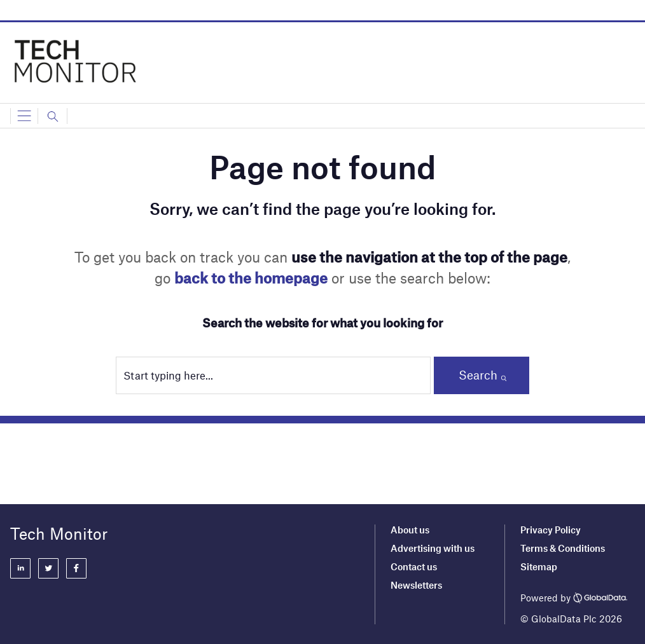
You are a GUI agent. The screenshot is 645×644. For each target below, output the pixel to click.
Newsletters (416, 585)
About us (410, 530)
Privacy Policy (551, 530)
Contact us (414, 566)
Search (478, 375)
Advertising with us (433, 548)
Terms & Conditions (563, 548)
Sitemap (539, 566)
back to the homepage (251, 278)
